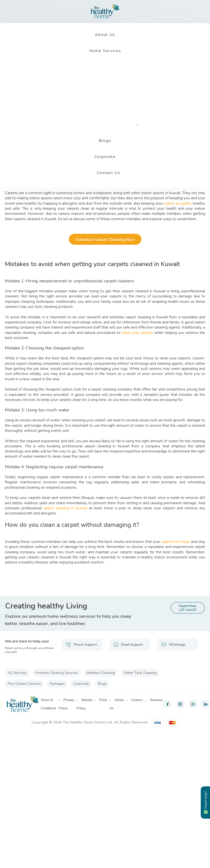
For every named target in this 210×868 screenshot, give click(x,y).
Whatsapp (173, 644)
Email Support (128, 644)
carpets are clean (176, 542)
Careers (137, 700)
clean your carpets (137, 333)
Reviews (157, 700)
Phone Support (81, 644)
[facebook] (168, 704)
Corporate (105, 157)
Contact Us (109, 173)
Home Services (105, 51)
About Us (105, 35)
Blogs (105, 141)
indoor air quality (178, 203)
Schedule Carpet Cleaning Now (105, 240)
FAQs (103, 700)
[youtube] (193, 704)
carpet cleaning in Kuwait (65, 508)
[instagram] (180, 704)
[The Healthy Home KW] (105, 11)
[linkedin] (205, 704)
